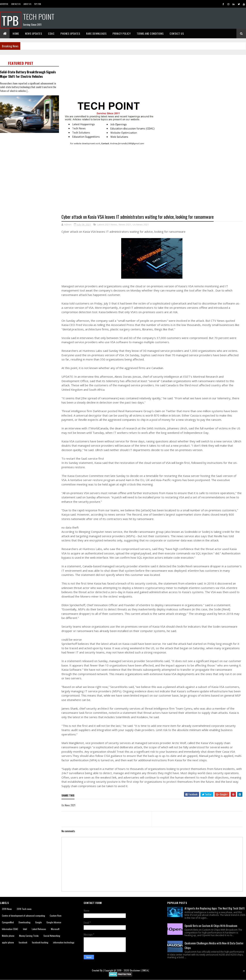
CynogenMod (8, 922)
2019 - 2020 (123, 970)
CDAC (51, 33)
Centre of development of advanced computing (23, 916)
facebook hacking (40, 942)
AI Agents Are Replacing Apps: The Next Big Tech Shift (215, 908)
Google (38, 922)
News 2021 (125, 224)
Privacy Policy (122, 33)
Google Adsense (54, 922)
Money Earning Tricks (29, 936)
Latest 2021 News (107, 224)
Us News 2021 (141, 224)
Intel (25, 929)
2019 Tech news (24, 909)
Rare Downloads (96, 33)
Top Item (38, 4)
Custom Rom (56, 916)
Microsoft (55, 929)
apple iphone (8, 942)
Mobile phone (8, 936)
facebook (23, 942)
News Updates (34, 33)
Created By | (98, 970)
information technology (64, 942)
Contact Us (16, 4)
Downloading (25, 922)
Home (16, 33)
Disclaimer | (136, 970)
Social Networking (52, 936)
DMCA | (146, 970)
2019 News (7, 909)
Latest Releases (39, 929)
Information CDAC (10, 929)
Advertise (4, 4)
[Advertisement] (31, 195)
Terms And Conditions (150, 33)
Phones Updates (70, 33)
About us (27, 4)
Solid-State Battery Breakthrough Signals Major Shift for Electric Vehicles (28, 74)
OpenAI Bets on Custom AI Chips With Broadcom (211, 926)
